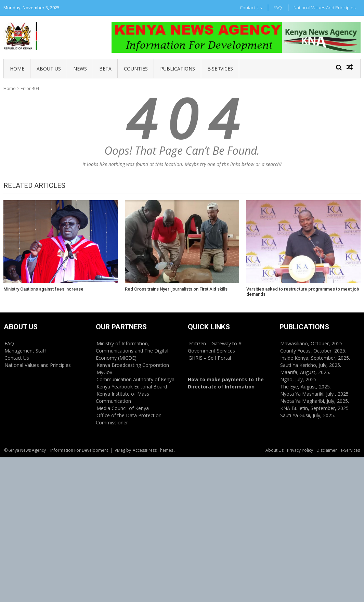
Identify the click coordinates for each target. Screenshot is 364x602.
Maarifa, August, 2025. (305, 372)
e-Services (220, 69)
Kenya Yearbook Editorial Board (132, 387)
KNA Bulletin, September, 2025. (315, 408)
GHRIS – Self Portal (210, 358)
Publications (178, 69)
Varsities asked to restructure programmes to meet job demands (303, 292)
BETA (105, 69)
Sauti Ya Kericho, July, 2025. (311, 365)
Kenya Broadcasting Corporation (133, 365)
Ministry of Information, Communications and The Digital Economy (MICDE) (132, 351)
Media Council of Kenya (123, 408)
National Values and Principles (324, 8)
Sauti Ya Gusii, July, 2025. (308, 415)
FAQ (278, 8)
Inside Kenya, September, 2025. (315, 358)
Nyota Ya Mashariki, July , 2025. (315, 394)
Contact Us (251, 8)
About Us (49, 69)
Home (17, 69)
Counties (136, 69)
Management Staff (25, 351)
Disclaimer (327, 450)
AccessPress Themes (153, 450)
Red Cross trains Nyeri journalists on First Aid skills (176, 289)
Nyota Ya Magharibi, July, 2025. (315, 401)
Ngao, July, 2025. (299, 379)
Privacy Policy (300, 450)
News (80, 69)
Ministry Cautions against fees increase (43, 289)
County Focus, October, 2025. (313, 351)
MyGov (104, 372)
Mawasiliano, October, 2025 (311, 343)
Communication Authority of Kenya (135, 379)
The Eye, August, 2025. (305, 387)
